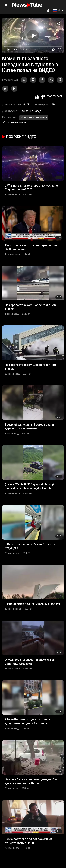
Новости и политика (34, 118)
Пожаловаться (14, 122)
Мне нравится (37, 97)
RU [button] (57, 10)
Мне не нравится (43, 97)
